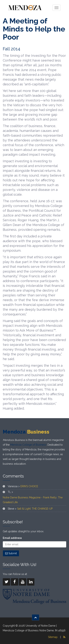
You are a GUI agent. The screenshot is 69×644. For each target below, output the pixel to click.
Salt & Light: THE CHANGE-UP (35, 509)
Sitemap (53, 637)
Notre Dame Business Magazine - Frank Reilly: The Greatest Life (33, 500)
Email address (12, 538)
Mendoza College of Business (28, 445)
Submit (11, 553)
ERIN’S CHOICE (29, 486)
